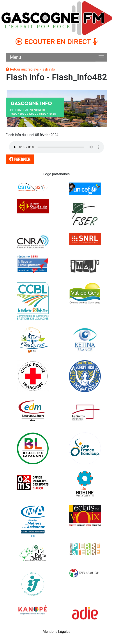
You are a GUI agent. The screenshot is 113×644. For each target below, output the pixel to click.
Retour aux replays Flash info (30, 69)
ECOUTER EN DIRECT (56, 42)
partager (19, 159)
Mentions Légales (56, 632)
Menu (16, 57)
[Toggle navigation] (101, 57)
